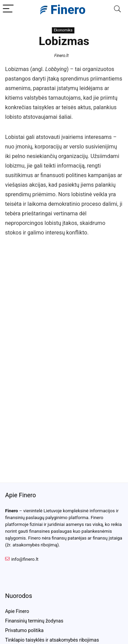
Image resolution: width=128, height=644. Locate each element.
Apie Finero (17, 611)
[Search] (117, 9)
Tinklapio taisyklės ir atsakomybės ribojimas (52, 640)
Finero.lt (61, 56)
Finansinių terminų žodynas (34, 621)
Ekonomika (63, 30)
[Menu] (8, 9)
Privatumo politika (24, 630)
